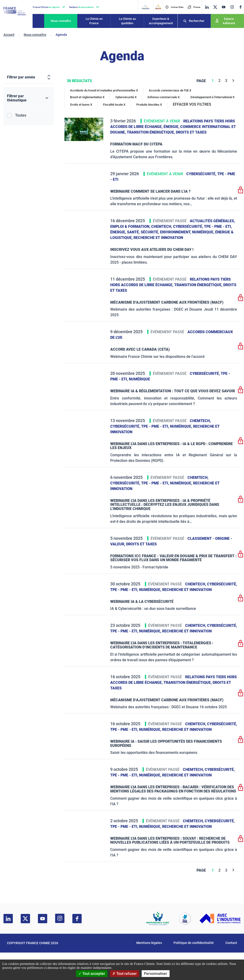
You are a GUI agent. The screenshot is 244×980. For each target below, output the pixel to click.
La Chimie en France (94, 21)
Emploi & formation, (131, 227)
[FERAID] (158, 7)
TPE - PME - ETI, (218, 227)
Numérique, (204, 232)
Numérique (139, 379)
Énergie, (172, 127)
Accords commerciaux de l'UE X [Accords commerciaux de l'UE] (170, 90)
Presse (194, 7)
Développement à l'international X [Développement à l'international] (212, 97)
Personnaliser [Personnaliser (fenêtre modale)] (156, 974)
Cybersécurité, (202, 174)
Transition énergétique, (151, 132)
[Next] (233, 81)
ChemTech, (162, 227)
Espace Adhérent (229, 21)
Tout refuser (125, 974)
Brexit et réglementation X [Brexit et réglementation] (87, 97)
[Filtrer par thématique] (29, 98)
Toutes (21, 115)
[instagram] (232, 7)
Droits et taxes (191, 132)
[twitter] (215, 7)
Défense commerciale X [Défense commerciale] (164, 97)
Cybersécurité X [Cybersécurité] (126, 97)
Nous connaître (61, 21)
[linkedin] (207, 7)
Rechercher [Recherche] (197, 21)
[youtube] (224, 7)
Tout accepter (92, 974)
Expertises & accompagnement (161, 21)
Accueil (9, 35)
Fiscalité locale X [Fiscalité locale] (114, 105)
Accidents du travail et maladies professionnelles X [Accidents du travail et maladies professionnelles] (104, 90)
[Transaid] (145, 7)
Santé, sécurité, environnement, (160, 232)
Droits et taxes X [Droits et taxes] (81, 105)
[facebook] (241, 7)
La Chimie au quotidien (127, 21)
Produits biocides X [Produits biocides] (149, 105)
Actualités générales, (212, 221)
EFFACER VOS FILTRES (192, 104)
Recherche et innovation (158, 238)
